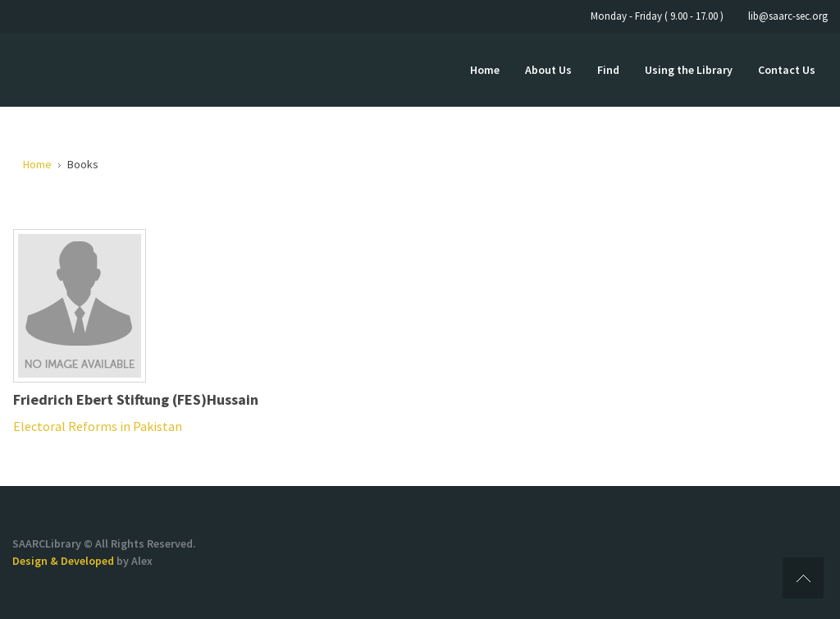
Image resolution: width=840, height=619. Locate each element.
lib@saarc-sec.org (788, 16)
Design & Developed (64, 561)
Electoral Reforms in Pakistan (98, 426)
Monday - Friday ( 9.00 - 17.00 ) (657, 16)
